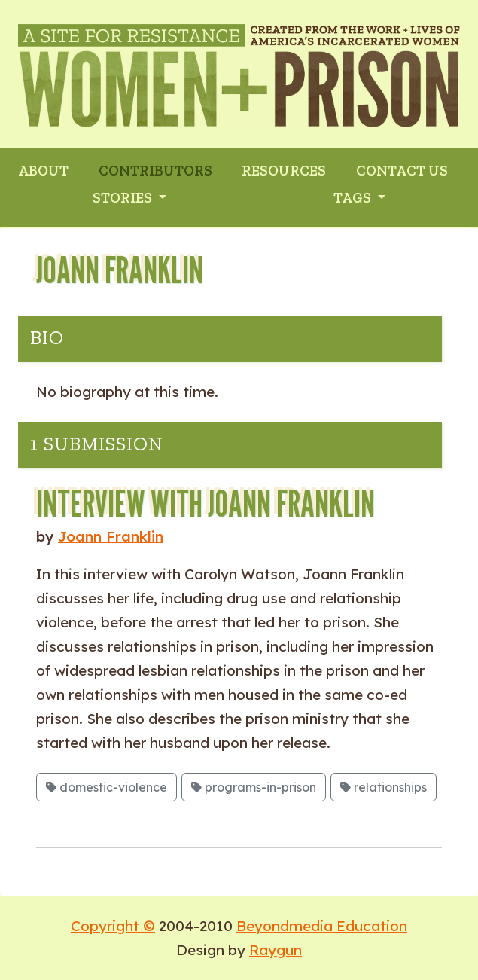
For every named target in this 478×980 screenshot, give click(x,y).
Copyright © (113, 926)
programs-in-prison (254, 787)
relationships (384, 787)
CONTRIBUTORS (155, 171)
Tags (354, 198)
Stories (124, 198)
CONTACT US (402, 171)
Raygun (276, 950)
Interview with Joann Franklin (206, 504)
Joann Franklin (111, 536)
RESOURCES (284, 171)
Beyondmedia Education (322, 926)
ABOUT (43, 171)
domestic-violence (107, 787)
